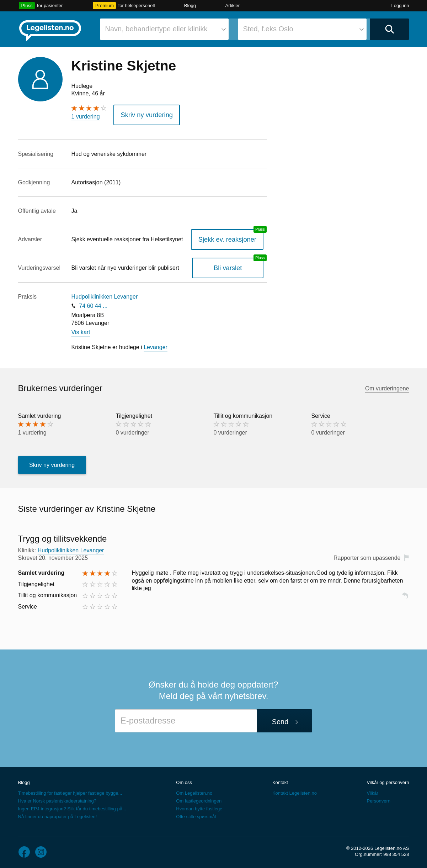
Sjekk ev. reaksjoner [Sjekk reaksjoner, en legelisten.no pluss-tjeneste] (232, 237)
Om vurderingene (387, 386)
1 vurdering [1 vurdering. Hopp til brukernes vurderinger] (86, 117)
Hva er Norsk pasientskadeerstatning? (57, 799)
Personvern (378, 799)
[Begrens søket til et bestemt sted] (302, 29)
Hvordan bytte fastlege (199, 807)
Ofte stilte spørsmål (196, 814)
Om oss (184, 780)
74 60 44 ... (93, 303)
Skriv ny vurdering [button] (143, 114)
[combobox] (164, 29)
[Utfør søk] (390, 29)
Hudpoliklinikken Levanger (105, 294)
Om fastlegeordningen (199, 799)
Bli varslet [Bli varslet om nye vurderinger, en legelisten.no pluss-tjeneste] (233, 266)
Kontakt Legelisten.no (295, 791)
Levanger (156, 345)
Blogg (190, 6)
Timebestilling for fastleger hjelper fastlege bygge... (70, 791)
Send (280, 719)
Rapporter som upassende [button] (367, 556)
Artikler (233, 6)
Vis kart (81, 330)
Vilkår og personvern (388, 780)
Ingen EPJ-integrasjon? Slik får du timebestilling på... (72, 807)
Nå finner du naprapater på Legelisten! (58, 814)
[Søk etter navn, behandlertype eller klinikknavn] (164, 29)
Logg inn (400, 6)
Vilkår (372, 791)
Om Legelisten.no (194, 791)
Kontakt (280, 780)
